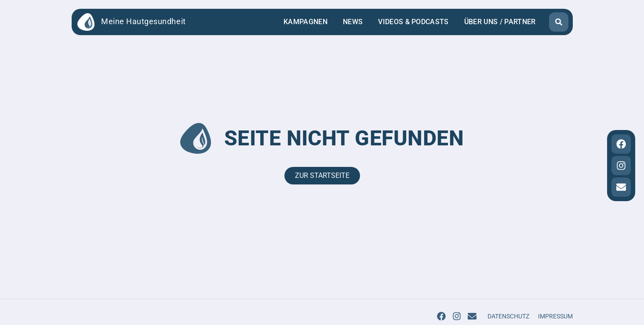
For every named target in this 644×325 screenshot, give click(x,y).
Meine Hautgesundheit (144, 22)
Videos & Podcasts (413, 22)
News (353, 22)
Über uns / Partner (500, 22)
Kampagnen (306, 22)
